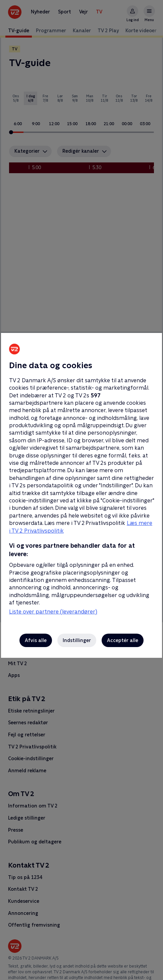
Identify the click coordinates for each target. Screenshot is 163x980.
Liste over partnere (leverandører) (53, 612)
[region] (81, 490)
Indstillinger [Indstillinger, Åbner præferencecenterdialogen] (77, 640)
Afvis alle (36, 640)
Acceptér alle (123, 640)
